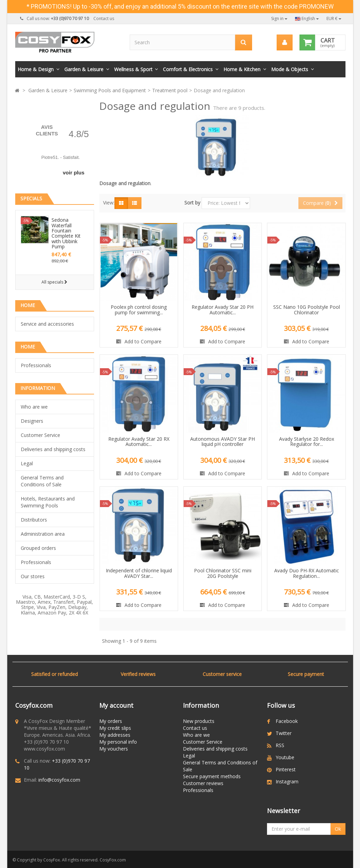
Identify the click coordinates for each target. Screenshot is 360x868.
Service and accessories (47, 324)
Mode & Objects (290, 69)
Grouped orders (38, 548)
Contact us (104, 18)
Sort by (192, 203)
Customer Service (40, 435)
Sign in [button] (279, 18)
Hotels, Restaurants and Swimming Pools (48, 502)
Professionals (36, 365)
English (307, 18)
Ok (338, 829)
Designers (32, 421)
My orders (111, 721)
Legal (27, 463)
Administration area (43, 534)
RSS (280, 745)
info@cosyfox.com (59, 780)
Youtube (285, 757)
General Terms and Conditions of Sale (42, 481)
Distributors (34, 520)
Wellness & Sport (133, 69)
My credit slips (115, 728)
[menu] (285, 42)
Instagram (287, 781)
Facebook (287, 721)
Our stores (33, 576)
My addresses (115, 735)
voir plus (73, 173)
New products (199, 721)
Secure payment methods (212, 776)
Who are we (34, 407)
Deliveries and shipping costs (53, 449)
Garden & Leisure (84, 69)
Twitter (284, 733)
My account (116, 705)
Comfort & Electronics (188, 69)
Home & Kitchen (242, 69)
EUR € (334, 18)
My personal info (118, 742)
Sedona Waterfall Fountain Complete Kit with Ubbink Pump (66, 233)
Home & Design (36, 69)
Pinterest (286, 769)
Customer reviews (203, 783)
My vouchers (114, 749)
